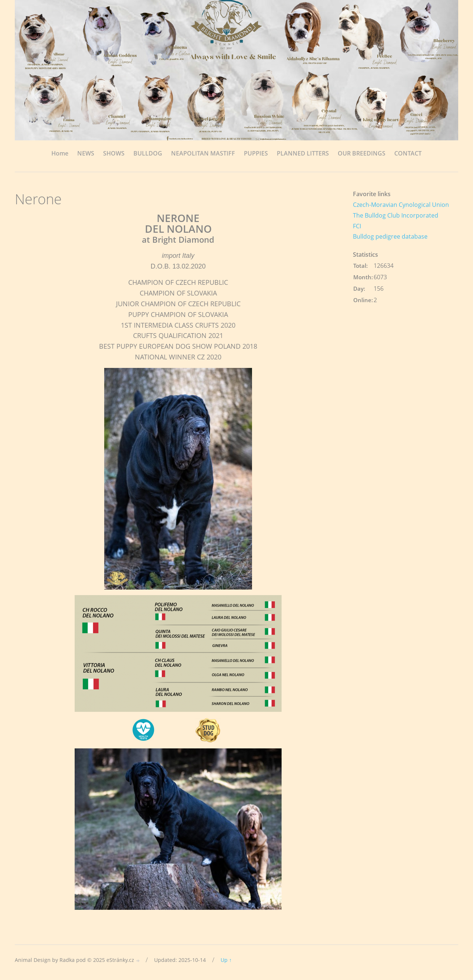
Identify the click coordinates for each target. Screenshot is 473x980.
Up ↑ (226, 960)
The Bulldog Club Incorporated (396, 215)
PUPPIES (256, 153)
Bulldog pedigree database (390, 236)
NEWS (86, 153)
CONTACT (408, 153)
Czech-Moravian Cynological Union (401, 205)
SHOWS (114, 153)
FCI (357, 226)
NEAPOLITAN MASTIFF (203, 153)
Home (60, 153)
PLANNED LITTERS (303, 153)
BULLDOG (148, 153)
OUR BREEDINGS (362, 153)
